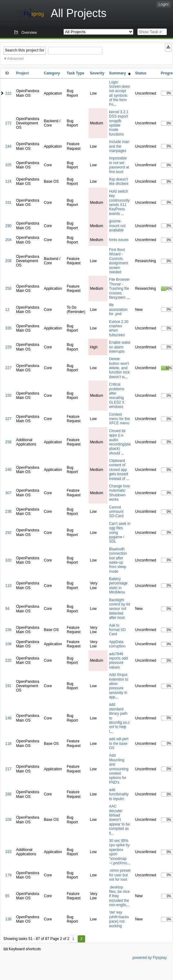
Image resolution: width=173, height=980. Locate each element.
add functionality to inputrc (119, 794)
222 (8, 93)
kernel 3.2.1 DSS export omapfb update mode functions (119, 123)
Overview (29, 33)
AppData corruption (117, 644)
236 (8, 512)
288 (8, 794)
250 (8, 289)
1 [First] (73, 939)
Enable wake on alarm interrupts (120, 347)
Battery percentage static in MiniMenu (118, 586)
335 (8, 328)
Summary (120, 73)
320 (8, 560)
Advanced (15, 59)
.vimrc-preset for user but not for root (120, 875)
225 (8, 660)
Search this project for (25, 50)
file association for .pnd (118, 309)
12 (7, 310)
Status (141, 73)
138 (8, 919)
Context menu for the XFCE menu (119, 419)
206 (8, 261)
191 (8, 686)
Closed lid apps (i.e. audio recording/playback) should (120, 442)
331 (8, 203)
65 (7, 896)
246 (8, 470)
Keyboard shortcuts (22, 949)
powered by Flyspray (150, 958)
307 (8, 493)
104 (8, 820)
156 (8, 630)
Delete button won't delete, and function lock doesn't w (119, 368)
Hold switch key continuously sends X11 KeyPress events (119, 203)
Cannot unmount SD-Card (116, 512)
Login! (164, 4)
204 (8, 240)
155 (8, 396)
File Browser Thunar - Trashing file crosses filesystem (119, 289)
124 (8, 181)
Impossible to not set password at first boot (119, 165)
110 (8, 586)
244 (8, 146)
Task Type (75, 73)
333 (8, 852)
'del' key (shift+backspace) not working (119, 919)
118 (8, 744)
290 (8, 226)
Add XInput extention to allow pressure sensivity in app (119, 686)
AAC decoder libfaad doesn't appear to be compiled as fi (119, 820)
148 (8, 718)
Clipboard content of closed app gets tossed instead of (118, 470)
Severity (97, 73)
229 (8, 347)
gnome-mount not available (117, 226)
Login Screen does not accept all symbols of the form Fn (119, 93)
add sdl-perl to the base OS (119, 743)
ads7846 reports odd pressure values (118, 661)
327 (8, 419)
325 (8, 165)
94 (7, 609)
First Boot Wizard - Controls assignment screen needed (118, 261)
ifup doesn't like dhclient (119, 181)
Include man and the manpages (119, 146)
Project (22, 73)
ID (7, 73)
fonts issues (119, 240)
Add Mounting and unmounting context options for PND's (119, 769)
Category (52, 73)
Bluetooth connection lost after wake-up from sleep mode (118, 560)
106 (8, 644)
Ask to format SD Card (117, 630)
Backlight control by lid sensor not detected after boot (119, 609)
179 (8, 875)
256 (8, 442)
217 (8, 769)
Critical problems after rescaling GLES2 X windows (117, 396)
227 (8, 368)
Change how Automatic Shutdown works (119, 493)
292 (8, 533)
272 (8, 123)
